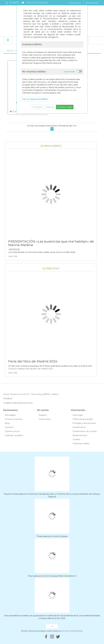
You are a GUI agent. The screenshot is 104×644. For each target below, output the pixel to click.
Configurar (37, 107)
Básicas (50, 107)
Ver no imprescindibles (35, 99)
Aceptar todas (65, 107)
